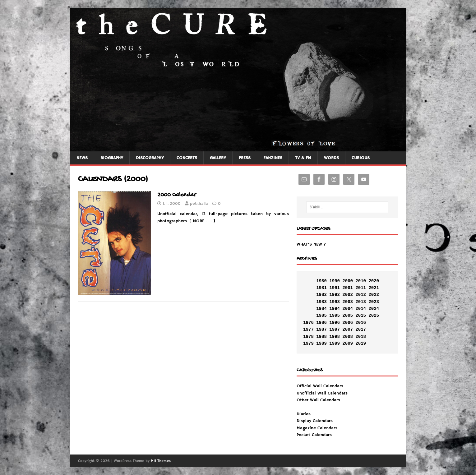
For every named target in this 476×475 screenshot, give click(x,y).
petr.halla (199, 204)
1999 (335, 344)
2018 (361, 337)
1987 (321, 330)
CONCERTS (187, 158)
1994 (335, 309)
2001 (348, 288)
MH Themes (161, 461)
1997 (335, 330)
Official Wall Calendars (320, 386)
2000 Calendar (177, 195)
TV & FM (303, 158)
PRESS (245, 158)
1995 (335, 316)
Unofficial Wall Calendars (322, 393)
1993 (335, 302)
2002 (348, 295)
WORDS (331, 158)
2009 (348, 344)
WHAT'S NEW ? (311, 244)
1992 (335, 295)
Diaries (304, 414)
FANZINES (273, 158)
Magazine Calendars (317, 428)
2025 (374, 316)
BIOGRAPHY (112, 158)
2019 (361, 344)
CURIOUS (361, 158)
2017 (361, 330)
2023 (374, 302)
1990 (335, 281)
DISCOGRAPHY (150, 158)
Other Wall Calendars (318, 400)
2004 (348, 309)
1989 (321, 344)
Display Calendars (315, 421)
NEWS (82, 158)
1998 (335, 337)
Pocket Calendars (314, 435)
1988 (321, 337)
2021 (374, 288)
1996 (335, 323)
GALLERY (218, 158)
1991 (335, 288)
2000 (348, 281)
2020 (374, 281)
